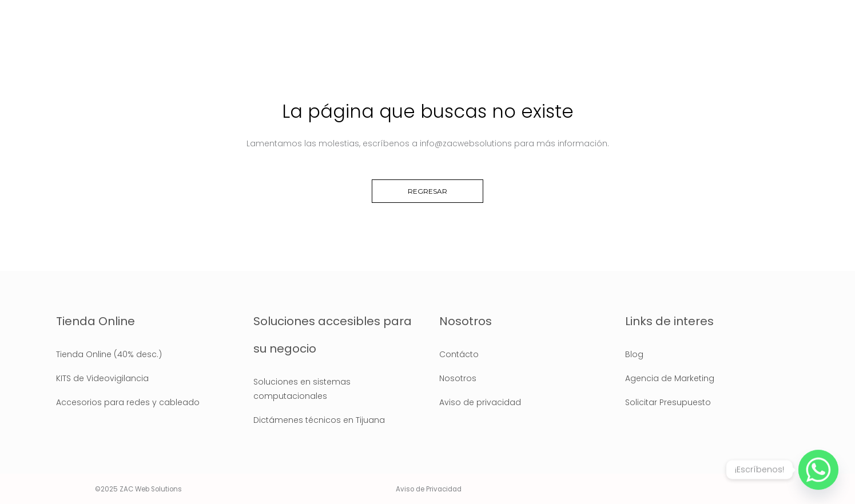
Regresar (427, 191)
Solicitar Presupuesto (668, 402)
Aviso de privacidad (480, 402)
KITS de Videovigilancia (102, 378)
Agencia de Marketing (670, 378)
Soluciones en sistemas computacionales (302, 389)
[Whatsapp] (818, 470)
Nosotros (458, 378)
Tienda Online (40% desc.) (109, 354)
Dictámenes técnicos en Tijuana (319, 420)
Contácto (459, 354)
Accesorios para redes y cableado (128, 402)
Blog (634, 354)
